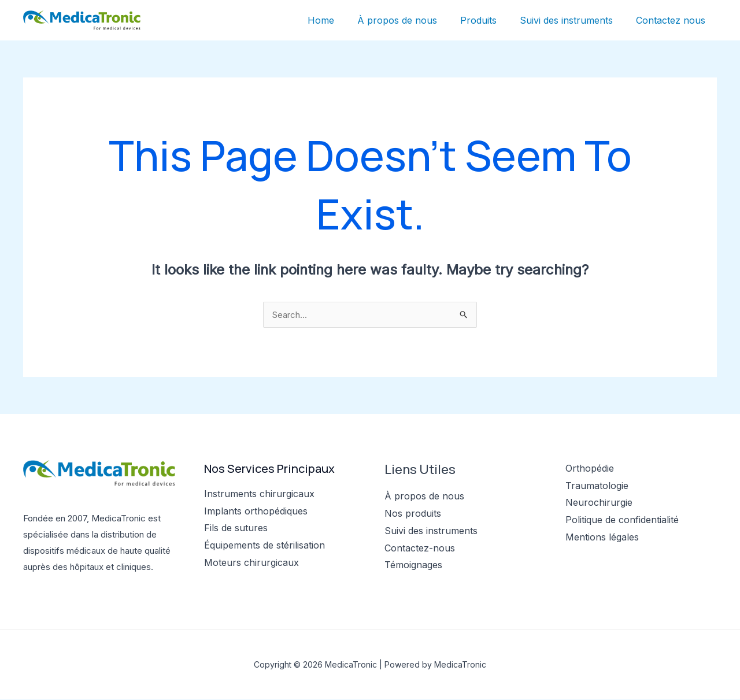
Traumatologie (597, 486)
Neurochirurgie (599, 503)
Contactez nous (673, 20)
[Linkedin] (636, 560)
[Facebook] (573, 560)
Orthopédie (590, 469)
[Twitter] (589, 560)
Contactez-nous (420, 549)
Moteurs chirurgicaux (251, 563)
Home (342, 20)
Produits (490, 20)
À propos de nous (413, 20)
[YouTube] (620, 560)
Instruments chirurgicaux (259, 494)
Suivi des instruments (573, 20)
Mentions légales (602, 538)
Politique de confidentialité (622, 520)
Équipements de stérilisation (264, 546)
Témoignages (413, 565)
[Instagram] (604, 560)
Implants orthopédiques (256, 512)
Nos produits (413, 514)
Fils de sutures (236, 528)
